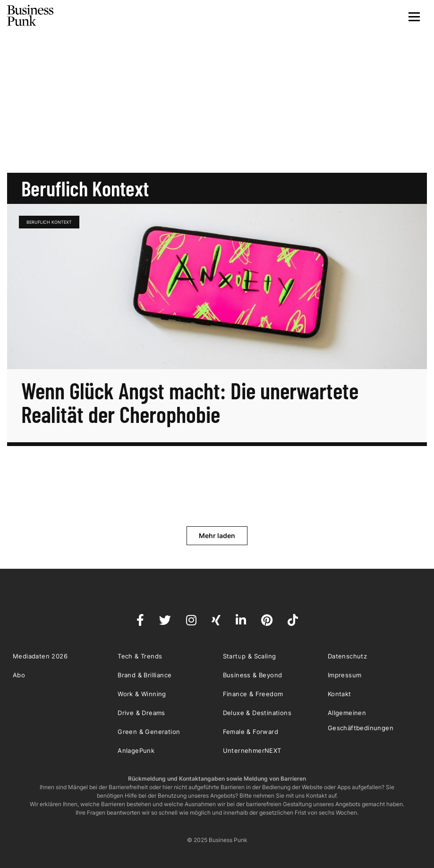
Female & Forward (251, 732)
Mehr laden (217, 535)
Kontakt (340, 694)
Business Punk (31, 16)
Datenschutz (347, 656)
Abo (19, 675)
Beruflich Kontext (49, 222)
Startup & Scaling (250, 656)
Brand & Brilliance (145, 675)
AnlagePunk (136, 750)
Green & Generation (149, 732)
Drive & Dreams (141, 713)
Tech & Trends (140, 656)
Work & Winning (142, 694)
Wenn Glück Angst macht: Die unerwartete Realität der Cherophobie (190, 402)
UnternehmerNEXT (252, 750)
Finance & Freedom (253, 694)
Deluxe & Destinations (257, 713)
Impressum (345, 675)
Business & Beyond (253, 675)
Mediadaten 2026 (40, 656)
